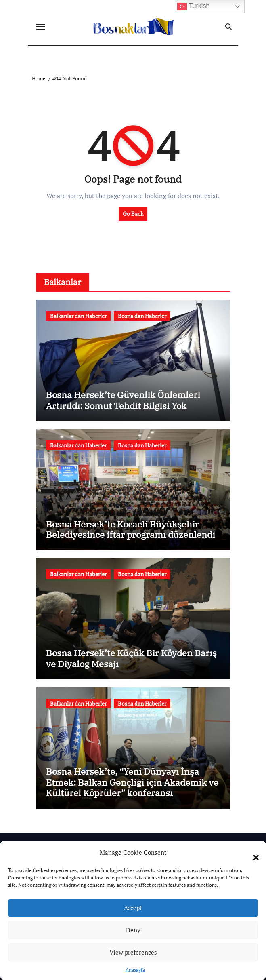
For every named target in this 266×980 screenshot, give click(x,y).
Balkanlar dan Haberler (78, 316)
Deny (133, 930)
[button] (252, 853)
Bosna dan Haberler (142, 316)
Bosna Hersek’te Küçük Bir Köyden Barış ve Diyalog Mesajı (131, 658)
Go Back (133, 214)
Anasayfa (135, 970)
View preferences (133, 952)
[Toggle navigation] (41, 27)
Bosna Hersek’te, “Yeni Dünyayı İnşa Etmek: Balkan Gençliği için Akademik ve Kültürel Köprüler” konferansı (132, 782)
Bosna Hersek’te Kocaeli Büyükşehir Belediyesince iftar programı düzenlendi (131, 529)
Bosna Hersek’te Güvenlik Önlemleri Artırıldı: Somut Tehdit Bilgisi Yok (123, 400)
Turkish (193, 6)
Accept (133, 908)
